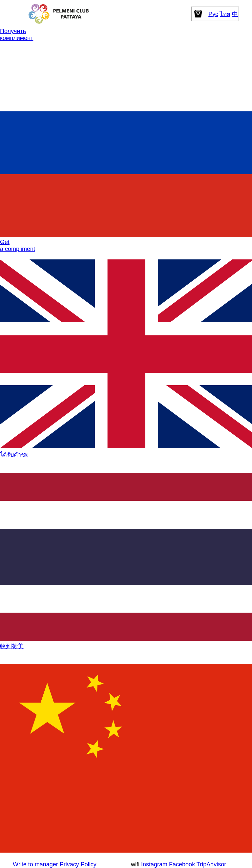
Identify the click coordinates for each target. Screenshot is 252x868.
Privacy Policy (78, 864)
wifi (135, 864)
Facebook (182, 864)
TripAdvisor (211, 864)
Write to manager (35, 864)
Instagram (154, 864)
